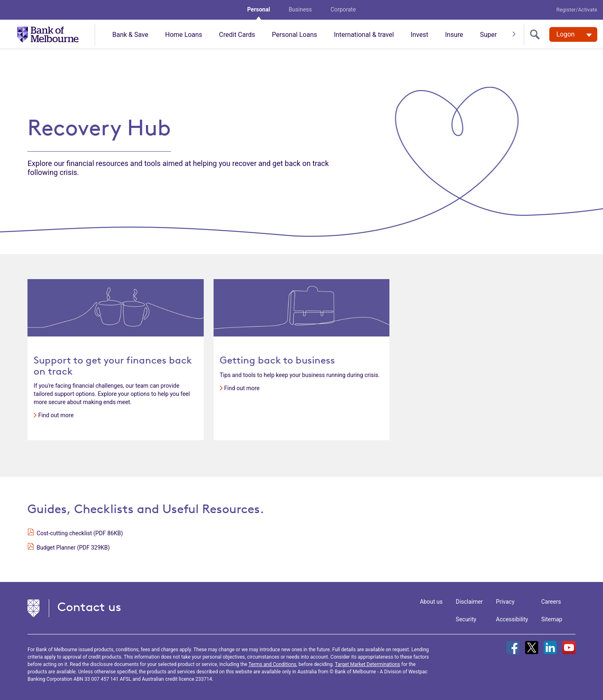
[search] (537, 34)
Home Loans (184, 35)
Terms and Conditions (272, 664)
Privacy (505, 602)
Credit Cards (237, 35)
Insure (454, 35)
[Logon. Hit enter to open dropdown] (573, 34)
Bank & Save (130, 35)
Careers (551, 602)
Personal (259, 9)
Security (466, 619)
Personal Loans (294, 35)
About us (431, 602)
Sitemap (552, 619)
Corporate (343, 9)
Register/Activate (577, 10)
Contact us (89, 607)
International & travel (364, 35)
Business (300, 9)
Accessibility (512, 619)
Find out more (56, 415)
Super (488, 35)
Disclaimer (469, 602)
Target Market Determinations (367, 664)
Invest (420, 35)
